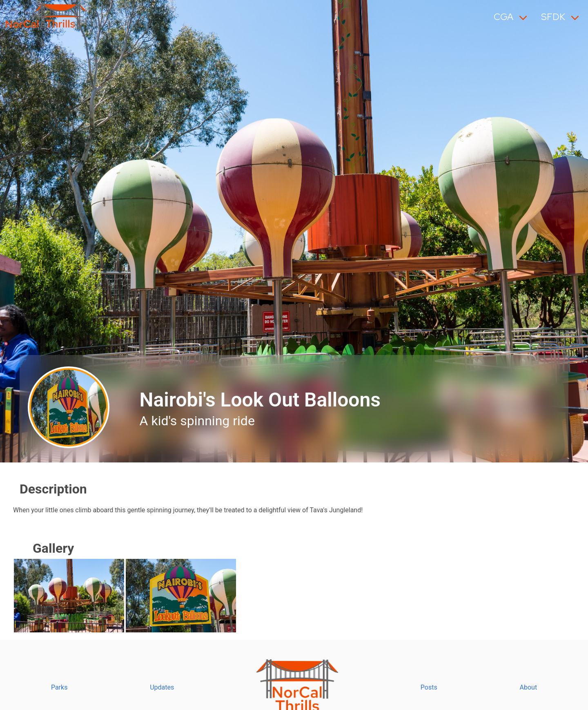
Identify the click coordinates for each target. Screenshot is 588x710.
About (529, 687)
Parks (59, 687)
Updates (162, 687)
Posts (429, 687)
